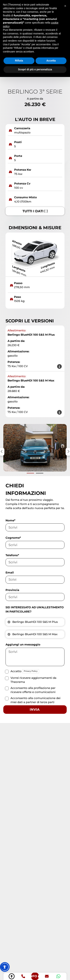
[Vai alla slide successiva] (40, 473)
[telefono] (23, 976)
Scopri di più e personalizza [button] (35, 69)
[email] (47, 976)
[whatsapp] (58, 976)
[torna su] (12, 976)
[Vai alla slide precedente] (30, 473)
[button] (5, 967)
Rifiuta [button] (19, 61)
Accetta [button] (51, 61)
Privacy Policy (31, 671)
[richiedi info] (35, 976)
